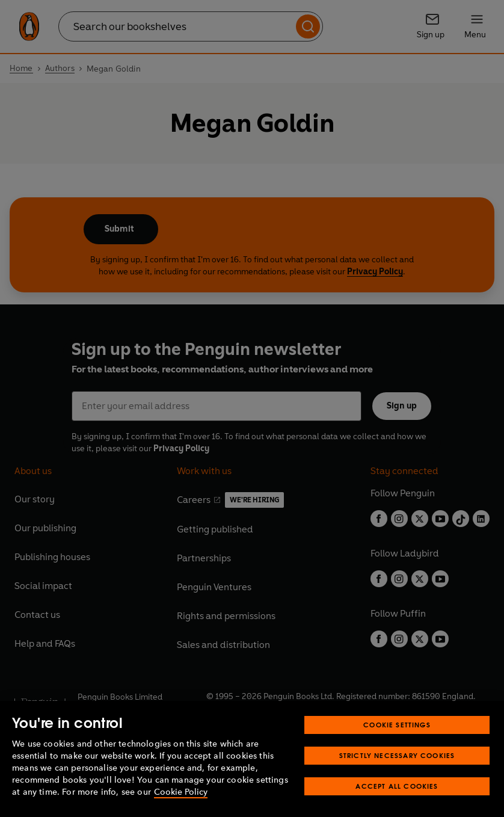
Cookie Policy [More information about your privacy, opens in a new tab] (181, 792)
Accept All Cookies (397, 786)
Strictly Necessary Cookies (397, 755)
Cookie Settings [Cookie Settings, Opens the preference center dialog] (397, 725)
